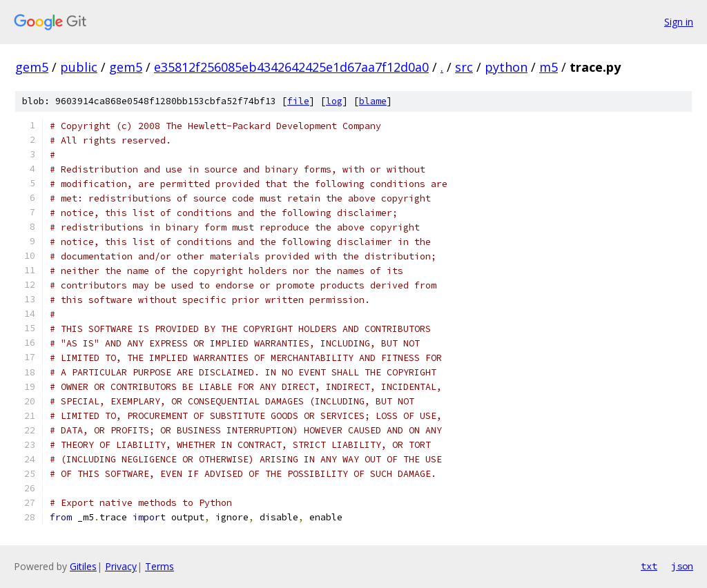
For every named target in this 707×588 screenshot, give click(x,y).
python (506, 67)
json (682, 566)
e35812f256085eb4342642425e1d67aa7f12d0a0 (291, 67)
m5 (549, 67)
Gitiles (83, 566)
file (298, 101)
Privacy (121, 566)
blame (373, 101)
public (79, 67)
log (334, 101)
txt (649, 566)
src (464, 67)
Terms (159, 566)
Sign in (679, 22)
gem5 (32, 67)
